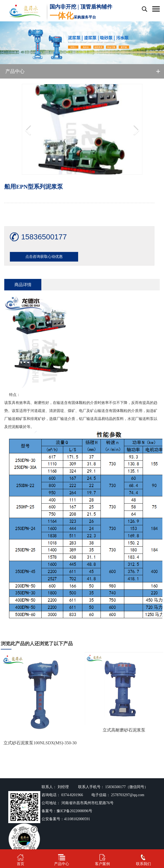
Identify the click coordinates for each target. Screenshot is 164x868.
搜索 (144, 9)
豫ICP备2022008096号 (74, 811)
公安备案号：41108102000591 (66, 819)
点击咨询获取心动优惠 (44, 257)
